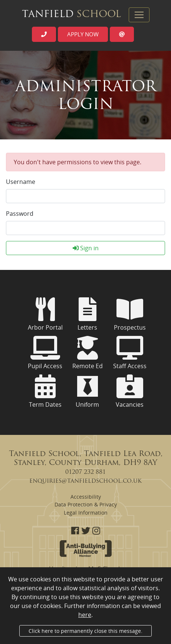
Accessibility (86, 497)
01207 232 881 (85, 472)
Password (20, 214)
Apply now (83, 34)
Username (21, 182)
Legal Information (86, 513)
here (85, 615)
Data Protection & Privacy (86, 504)
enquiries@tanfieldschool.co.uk (85, 481)
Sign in (86, 248)
